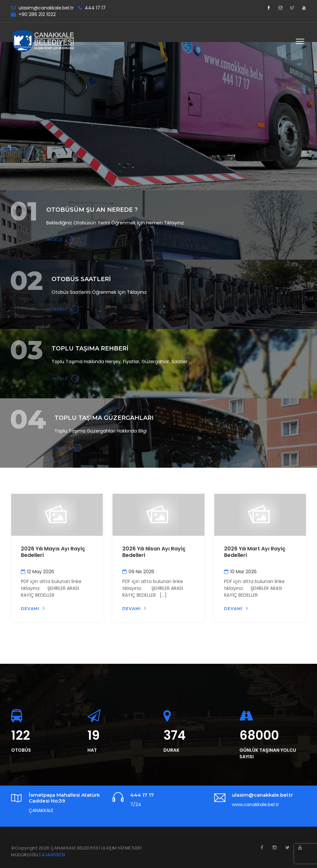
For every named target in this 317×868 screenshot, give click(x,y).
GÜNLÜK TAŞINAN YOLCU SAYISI (268, 753)
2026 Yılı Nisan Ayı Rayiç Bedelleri (154, 552)
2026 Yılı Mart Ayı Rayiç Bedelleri (255, 552)
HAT (92, 750)
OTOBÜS (21, 750)
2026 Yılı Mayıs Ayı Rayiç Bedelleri (53, 552)
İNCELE (60, 240)
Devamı (33, 608)
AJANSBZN (53, 855)
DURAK (171, 750)
